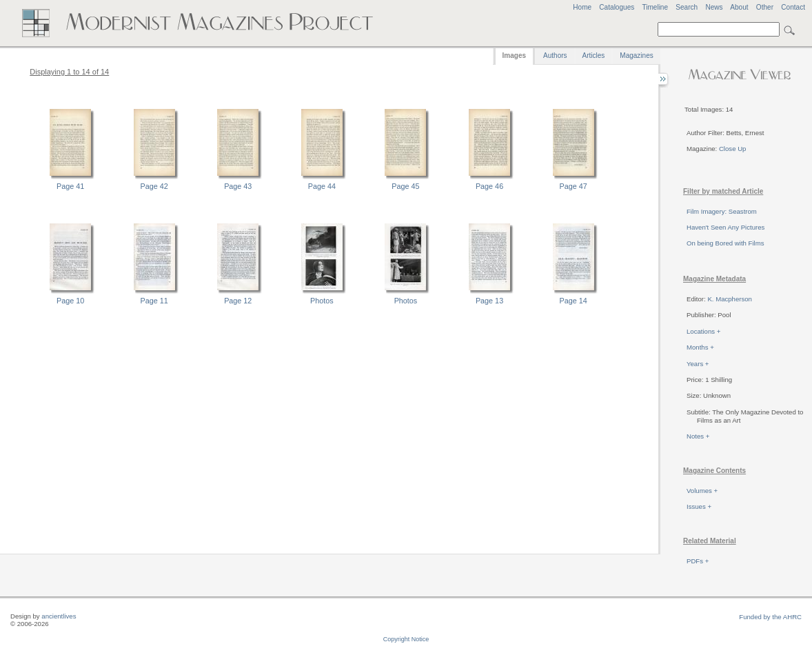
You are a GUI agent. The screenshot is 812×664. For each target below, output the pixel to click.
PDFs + (698, 561)
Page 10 (70, 301)
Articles (594, 56)
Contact (793, 7)
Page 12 (238, 301)
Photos (322, 301)
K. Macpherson (730, 299)
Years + (698, 364)
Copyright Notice (406, 639)
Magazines (636, 56)
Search (687, 7)
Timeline (655, 7)
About (739, 7)
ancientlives (59, 616)
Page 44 (322, 186)
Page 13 (489, 301)
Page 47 (574, 186)
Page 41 (70, 186)
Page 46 (489, 186)
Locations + (703, 331)
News (714, 7)
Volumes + (702, 491)
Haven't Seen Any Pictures (725, 227)
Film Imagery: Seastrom (722, 211)
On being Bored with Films (725, 243)
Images (514, 56)
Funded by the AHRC (770, 617)
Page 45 (405, 186)
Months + (700, 347)
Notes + (698, 436)
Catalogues (617, 7)
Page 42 (154, 186)
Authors (555, 56)
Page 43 (238, 186)
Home (582, 7)
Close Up (732, 149)
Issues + (699, 506)
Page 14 (574, 301)
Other (765, 7)
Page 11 (154, 301)
